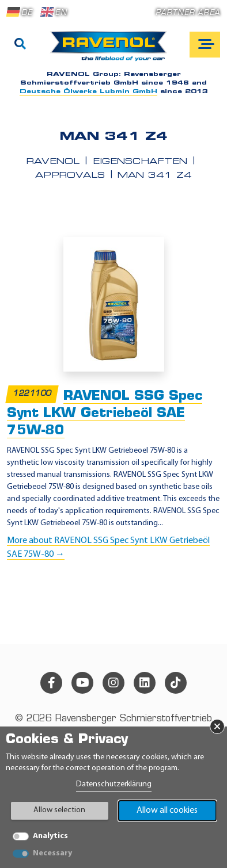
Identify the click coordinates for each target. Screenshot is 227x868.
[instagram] (113, 683)
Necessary (52, 853)
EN (54, 12)
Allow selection (59, 810)
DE (20, 12)
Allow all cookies (167, 810)
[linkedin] (145, 683)
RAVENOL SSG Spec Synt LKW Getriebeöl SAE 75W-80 (105, 414)
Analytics (50, 836)
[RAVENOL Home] (111, 51)
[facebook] (51, 683)
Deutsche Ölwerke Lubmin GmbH (88, 92)
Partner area (188, 13)
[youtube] (82, 683)
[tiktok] (176, 683)
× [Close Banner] (217, 726)
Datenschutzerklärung (114, 784)
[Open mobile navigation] (205, 45)
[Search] (20, 45)
